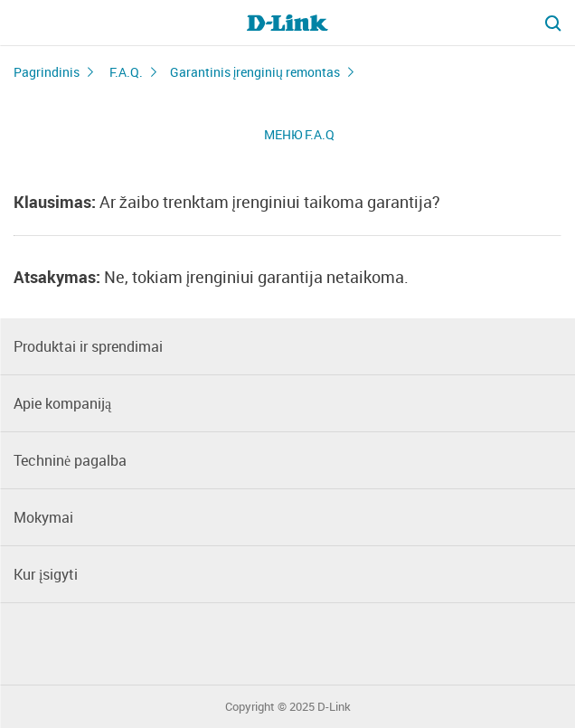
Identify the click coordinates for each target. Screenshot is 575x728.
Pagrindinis (47, 72)
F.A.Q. (126, 72)
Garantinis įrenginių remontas (255, 72)
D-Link (334, 707)
